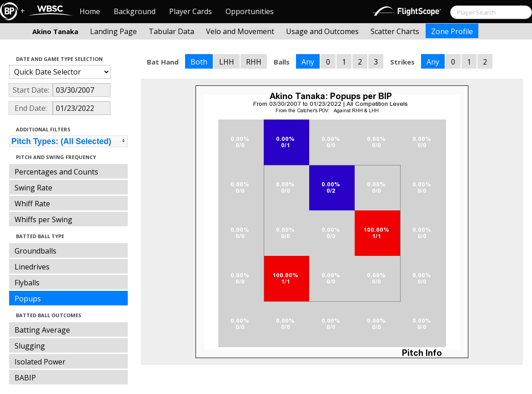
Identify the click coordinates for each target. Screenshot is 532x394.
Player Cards (191, 11)
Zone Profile (452, 31)
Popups (28, 299)
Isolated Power (40, 362)
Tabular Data (171, 31)
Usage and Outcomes (322, 31)
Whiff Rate (32, 204)
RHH (254, 62)
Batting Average (42, 330)
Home (90, 11)
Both (199, 62)
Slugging (30, 346)
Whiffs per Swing (43, 219)
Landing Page (113, 31)
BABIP (25, 378)
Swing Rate (33, 188)
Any (308, 62)
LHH (227, 62)
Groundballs (35, 251)
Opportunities (250, 11)
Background (135, 11)
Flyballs (27, 283)
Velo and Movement (240, 31)
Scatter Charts (395, 31)
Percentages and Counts (56, 172)
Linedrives (32, 267)
